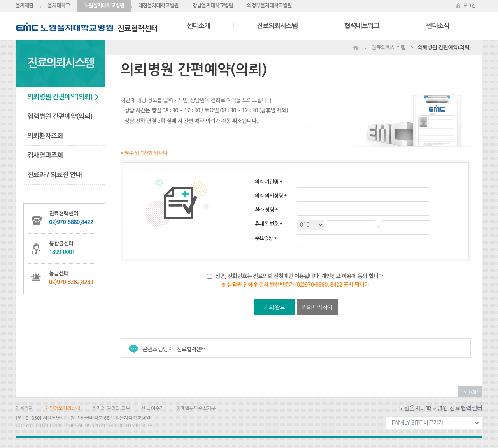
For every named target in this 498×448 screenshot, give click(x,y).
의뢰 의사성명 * (271, 196)
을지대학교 (59, 6)
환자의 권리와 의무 (111, 408)
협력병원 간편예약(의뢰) (60, 116)
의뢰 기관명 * (269, 182)
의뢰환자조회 (45, 136)
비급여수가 (153, 408)
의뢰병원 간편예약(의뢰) (60, 97)
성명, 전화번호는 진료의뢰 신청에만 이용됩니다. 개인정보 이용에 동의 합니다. (300, 276)
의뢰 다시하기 (317, 307)
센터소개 (198, 26)
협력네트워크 (362, 26)
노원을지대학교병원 (104, 6)
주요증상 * (266, 238)
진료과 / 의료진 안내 (54, 175)
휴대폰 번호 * (269, 224)
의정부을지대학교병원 (269, 6)
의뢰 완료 (274, 307)
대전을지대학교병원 (158, 6)
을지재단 (25, 6)
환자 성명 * (266, 210)
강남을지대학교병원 (213, 6)
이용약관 (24, 408)
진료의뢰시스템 (277, 26)
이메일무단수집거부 (196, 408)
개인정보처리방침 (63, 408)
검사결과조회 (45, 155)
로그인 (469, 6)
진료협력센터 (87, 29)
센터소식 (438, 26)
